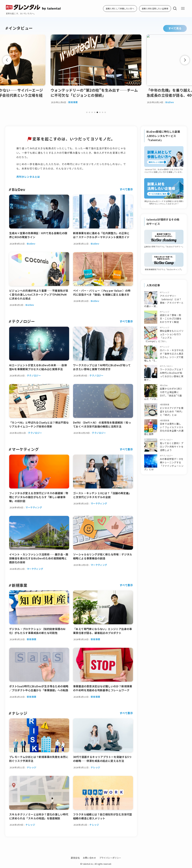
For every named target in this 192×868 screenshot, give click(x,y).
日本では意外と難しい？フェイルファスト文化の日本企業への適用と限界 (164, 429)
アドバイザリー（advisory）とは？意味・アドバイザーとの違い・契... (164, 301)
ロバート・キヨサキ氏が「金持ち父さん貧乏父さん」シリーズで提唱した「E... (164, 355)
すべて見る (175, 28)
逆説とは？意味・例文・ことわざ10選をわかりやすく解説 (171, 318)
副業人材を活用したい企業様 (155, 8)
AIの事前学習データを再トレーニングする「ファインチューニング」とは (164, 464)
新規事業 (165, 404)
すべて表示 (126, 189)
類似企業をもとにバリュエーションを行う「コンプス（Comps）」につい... (164, 336)
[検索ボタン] (175, 9)
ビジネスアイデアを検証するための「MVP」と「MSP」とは (172, 411)
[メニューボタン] (183, 9)
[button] (87, 112)
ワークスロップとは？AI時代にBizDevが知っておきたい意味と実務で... (164, 375)
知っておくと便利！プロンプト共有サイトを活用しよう (172, 447)
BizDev (164, 385)
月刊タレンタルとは (28, 177)
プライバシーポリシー (110, 858)
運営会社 (75, 858)
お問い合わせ (89, 858)
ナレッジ (165, 292)
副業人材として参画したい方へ (120, 8)
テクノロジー (167, 366)
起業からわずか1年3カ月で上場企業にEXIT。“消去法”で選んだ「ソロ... (163, 394)
